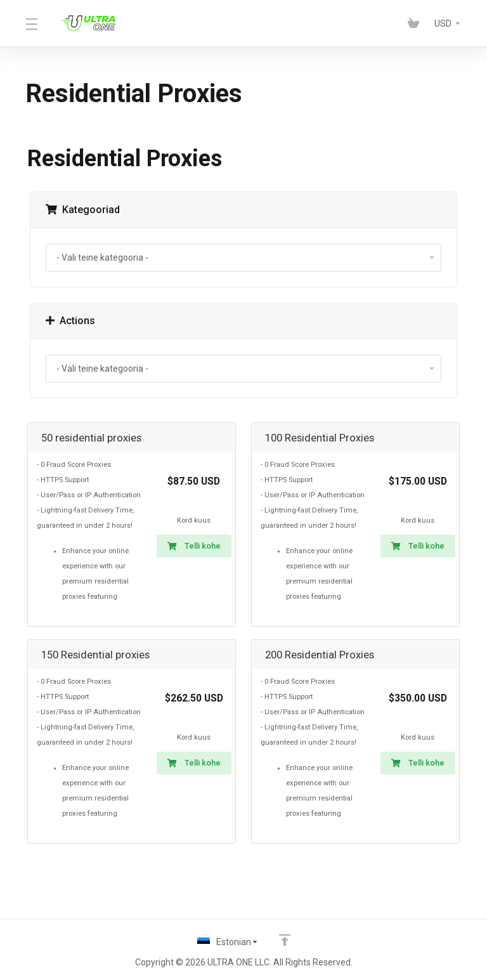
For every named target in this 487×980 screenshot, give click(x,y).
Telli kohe (194, 546)
